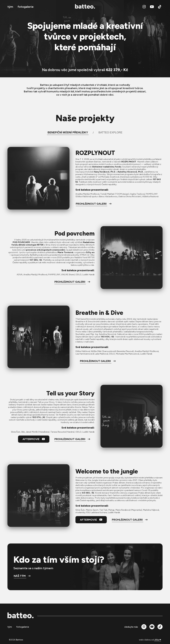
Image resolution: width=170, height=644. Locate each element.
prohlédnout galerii (94, 204)
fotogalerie (26, 7)
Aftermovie (34, 439)
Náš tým (22, 576)
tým (10, 7)
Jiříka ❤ (158, 640)
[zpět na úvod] (85, 7)
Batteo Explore (110, 132)
